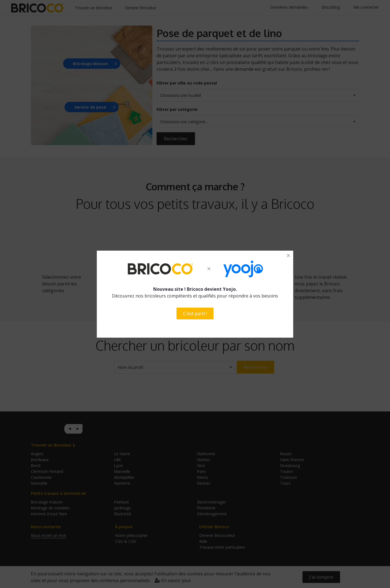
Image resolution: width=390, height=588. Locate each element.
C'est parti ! (195, 314)
